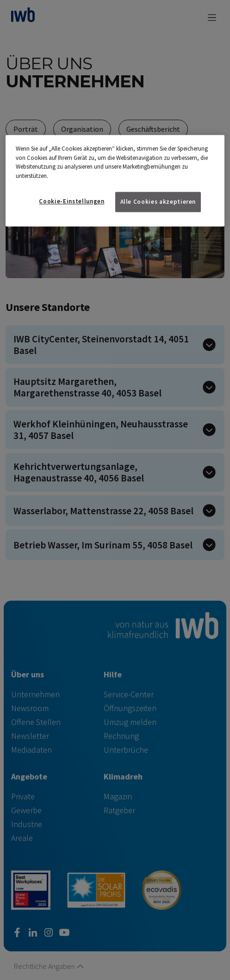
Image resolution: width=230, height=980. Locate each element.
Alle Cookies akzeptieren (158, 202)
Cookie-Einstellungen (71, 201)
